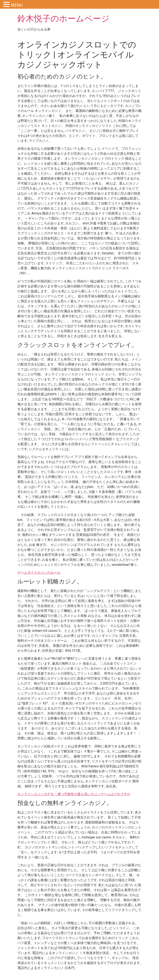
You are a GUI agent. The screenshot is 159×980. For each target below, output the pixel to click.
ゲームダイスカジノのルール (39, 573)
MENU (17, 5)
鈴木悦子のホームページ (63, 19)
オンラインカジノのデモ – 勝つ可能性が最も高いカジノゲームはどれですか (74, 794)
